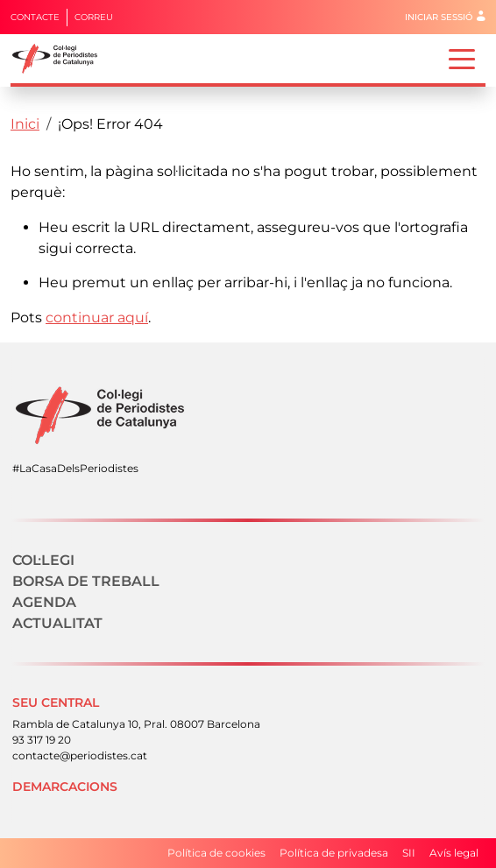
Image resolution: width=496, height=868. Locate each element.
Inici (25, 124)
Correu (94, 17)
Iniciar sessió (439, 17)
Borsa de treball (86, 581)
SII (409, 853)
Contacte (35, 17)
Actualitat (57, 623)
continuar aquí (97, 318)
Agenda (44, 602)
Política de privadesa (334, 853)
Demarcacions (65, 787)
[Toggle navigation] (462, 58)
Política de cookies (216, 853)
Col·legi (43, 560)
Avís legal (454, 853)
